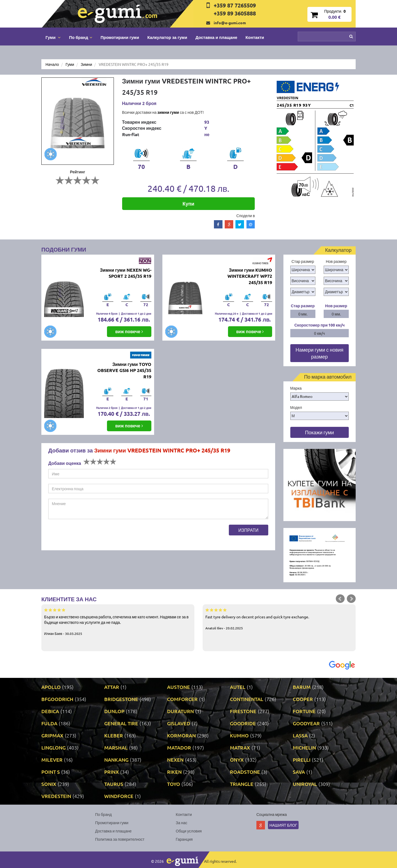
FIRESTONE (243, 711)
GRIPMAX (52, 735)
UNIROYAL (305, 784)
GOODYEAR (306, 723)
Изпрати (249, 530)
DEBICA (50, 711)
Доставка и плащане (216, 37)
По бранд (103, 814)
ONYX (237, 760)
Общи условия (189, 831)
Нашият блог (283, 825)
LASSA (300, 735)
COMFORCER (182, 699)
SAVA (299, 772)
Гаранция (184, 839)
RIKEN (174, 772)
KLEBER (114, 735)
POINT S (51, 772)
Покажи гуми (319, 432)
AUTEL (238, 687)
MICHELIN (304, 747)
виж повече (129, 331)
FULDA (49, 723)
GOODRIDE (243, 723)
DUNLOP (114, 711)
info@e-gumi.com (230, 23)
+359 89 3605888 (235, 13)
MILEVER (52, 760)
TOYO (174, 784)
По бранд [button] (81, 37)
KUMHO (239, 735)
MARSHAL (116, 747)
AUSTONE (179, 687)
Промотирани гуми (120, 37)
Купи (188, 203)
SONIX (49, 784)
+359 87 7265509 (235, 5)
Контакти (255, 37)
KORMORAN (181, 735)
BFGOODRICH (57, 699)
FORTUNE (304, 711)
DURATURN (180, 711)
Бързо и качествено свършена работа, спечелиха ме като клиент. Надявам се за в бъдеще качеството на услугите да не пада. (118, 621)
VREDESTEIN (56, 796)
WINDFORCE (119, 796)
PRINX (112, 772)
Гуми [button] (53, 37)
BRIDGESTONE (121, 699)
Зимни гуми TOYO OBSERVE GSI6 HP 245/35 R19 (124, 370)
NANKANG (116, 760)
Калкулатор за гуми (167, 37)
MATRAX (240, 747)
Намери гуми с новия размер (320, 353)
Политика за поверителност (120, 839)
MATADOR (179, 747)
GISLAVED (179, 723)
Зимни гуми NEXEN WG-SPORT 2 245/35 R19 (126, 273)
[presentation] (90, 535)
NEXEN (175, 760)
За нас (182, 823)
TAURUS (114, 784)
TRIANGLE (242, 784)
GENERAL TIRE (121, 723)
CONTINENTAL (247, 699)
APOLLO (51, 687)
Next (351, 599)
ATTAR (112, 687)
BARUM (302, 687)
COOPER (303, 699)
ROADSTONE (245, 772)
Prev (340, 599)
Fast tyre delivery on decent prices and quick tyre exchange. (279, 619)
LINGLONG (53, 747)
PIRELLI (302, 760)
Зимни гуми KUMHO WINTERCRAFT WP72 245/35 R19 (250, 276)
